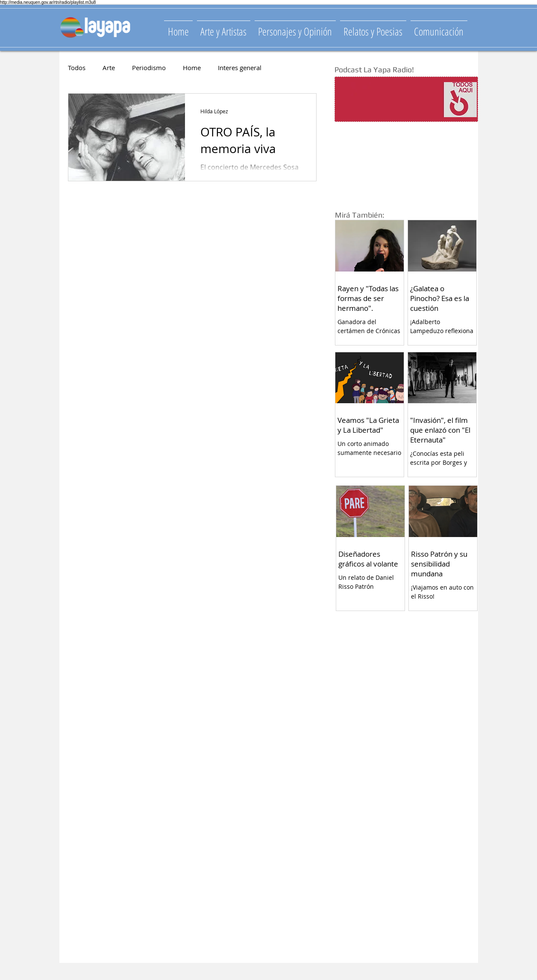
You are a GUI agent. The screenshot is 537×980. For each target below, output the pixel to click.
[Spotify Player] (389, 100)
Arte (109, 68)
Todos (77, 68)
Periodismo (149, 68)
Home (192, 68)
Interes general (240, 68)
